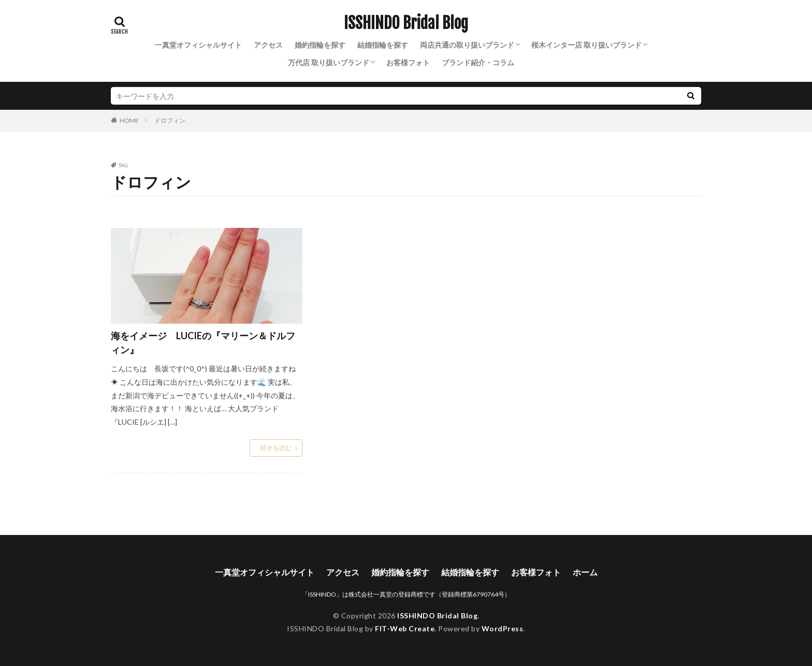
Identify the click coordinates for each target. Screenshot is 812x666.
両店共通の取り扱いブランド (467, 45)
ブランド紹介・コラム (478, 62)
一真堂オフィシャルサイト (198, 45)
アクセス (268, 45)
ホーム (585, 572)
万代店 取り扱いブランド (329, 62)
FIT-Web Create (405, 628)
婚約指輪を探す (320, 45)
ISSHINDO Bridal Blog (406, 23)
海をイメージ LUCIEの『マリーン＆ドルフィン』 (203, 343)
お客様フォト (408, 62)
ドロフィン (170, 120)
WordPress (503, 628)
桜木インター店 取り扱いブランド (586, 45)
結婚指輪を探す (383, 45)
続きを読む (276, 448)
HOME (129, 120)
